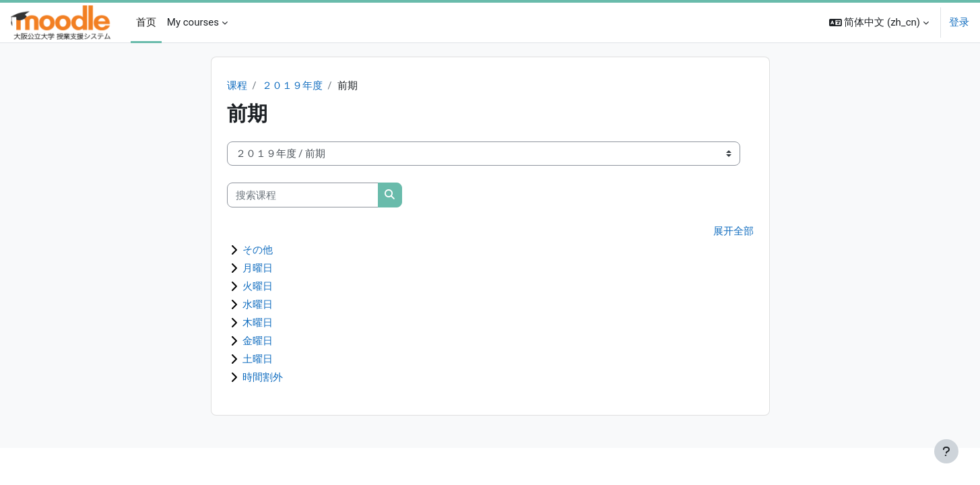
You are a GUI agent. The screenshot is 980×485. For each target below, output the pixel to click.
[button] (879, 23)
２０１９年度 (292, 86)
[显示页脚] (946, 451)
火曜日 (258, 287)
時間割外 (263, 378)
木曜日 (258, 323)
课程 (237, 86)
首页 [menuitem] (146, 22)
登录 (959, 22)
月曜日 (258, 269)
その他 (258, 251)
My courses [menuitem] (193, 22)
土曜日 (258, 360)
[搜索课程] (303, 196)
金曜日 (258, 342)
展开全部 (733, 232)
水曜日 (258, 305)
